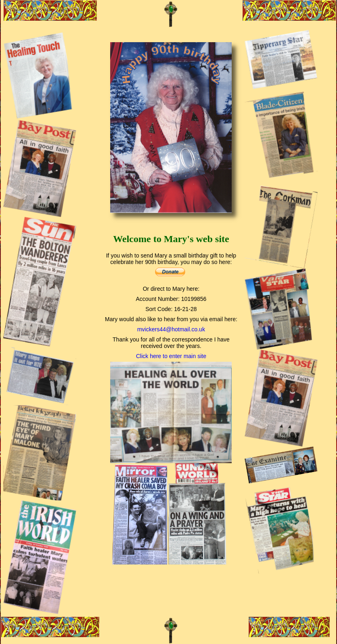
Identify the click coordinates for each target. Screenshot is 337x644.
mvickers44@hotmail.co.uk (171, 329)
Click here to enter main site (171, 356)
